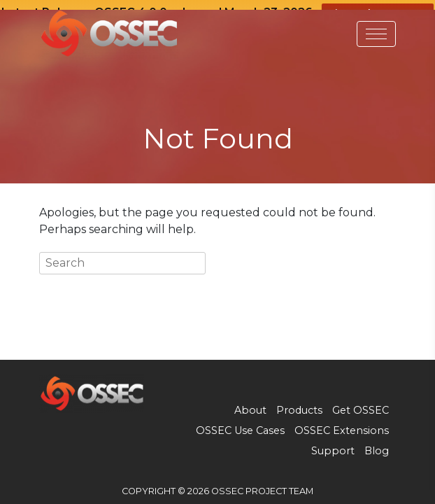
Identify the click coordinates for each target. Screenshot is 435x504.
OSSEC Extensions (342, 424)
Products (299, 404)
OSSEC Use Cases (240, 424)
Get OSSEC (361, 404)
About (250, 404)
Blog (377, 444)
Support (333, 444)
